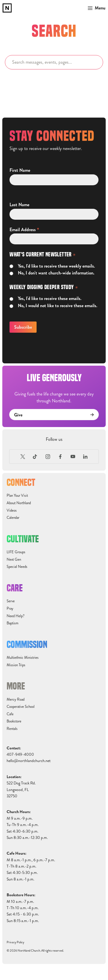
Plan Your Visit (17, 496)
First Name (20, 170)
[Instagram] (48, 457)
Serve (11, 601)
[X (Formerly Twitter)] (23, 457)
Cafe (10, 714)
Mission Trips (16, 665)
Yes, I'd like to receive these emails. (50, 299)
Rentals (12, 729)
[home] (7, 8)
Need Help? (16, 616)
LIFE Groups (16, 552)
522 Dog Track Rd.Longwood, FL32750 (21, 790)
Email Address (24, 229)
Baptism (13, 623)
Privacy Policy (15, 942)
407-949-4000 (20, 754)
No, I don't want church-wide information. (56, 273)
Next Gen (14, 560)
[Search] (54, 62)
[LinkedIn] (86, 457)
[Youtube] (73, 457)
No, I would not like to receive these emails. (58, 306)
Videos (12, 511)
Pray (10, 609)
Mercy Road (16, 700)
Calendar (13, 518)
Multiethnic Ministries (23, 658)
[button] (95, 8)
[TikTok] (35, 457)
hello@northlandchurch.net (29, 761)
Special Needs (17, 567)
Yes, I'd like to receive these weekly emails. (56, 266)
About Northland (19, 503)
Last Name (19, 205)
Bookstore (14, 721)
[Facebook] (60, 457)
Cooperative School (21, 707)
